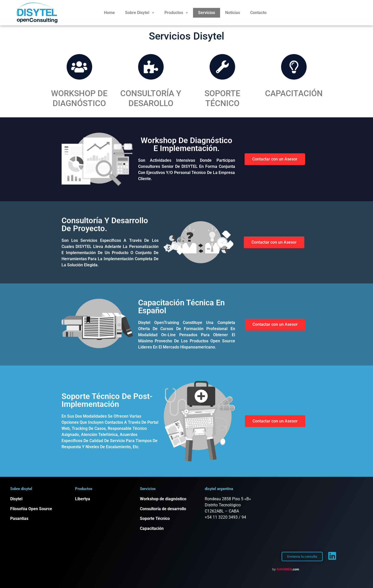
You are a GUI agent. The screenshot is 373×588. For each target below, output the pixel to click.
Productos (176, 13)
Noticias (233, 13)
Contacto (258, 13)
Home (109, 13)
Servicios (207, 13)
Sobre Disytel (140, 13)
